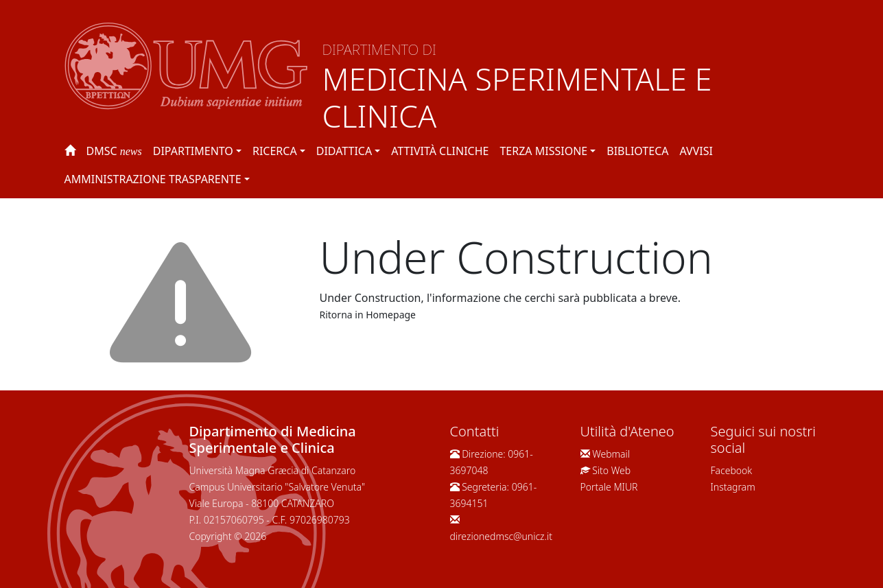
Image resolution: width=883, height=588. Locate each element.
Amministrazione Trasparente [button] (153, 179)
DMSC (114, 151)
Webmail (611, 454)
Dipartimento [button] (193, 151)
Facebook (732, 470)
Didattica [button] (344, 151)
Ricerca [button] (275, 151)
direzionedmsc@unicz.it (502, 536)
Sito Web (611, 470)
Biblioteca (637, 151)
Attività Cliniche (440, 151)
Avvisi (696, 151)
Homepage (391, 315)
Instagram (733, 487)
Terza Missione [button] (543, 151)
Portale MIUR (609, 487)
